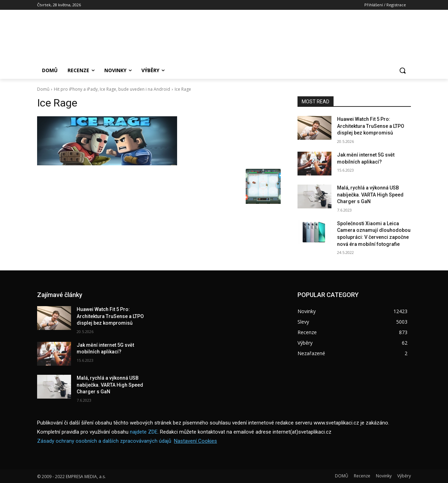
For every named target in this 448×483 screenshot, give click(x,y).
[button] (402, 70)
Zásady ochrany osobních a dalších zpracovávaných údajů (104, 441)
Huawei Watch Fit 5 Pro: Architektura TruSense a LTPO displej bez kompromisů (371, 126)
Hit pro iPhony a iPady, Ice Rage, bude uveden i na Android (112, 89)
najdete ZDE (144, 432)
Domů (43, 89)
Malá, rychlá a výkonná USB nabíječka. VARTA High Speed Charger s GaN (370, 195)
